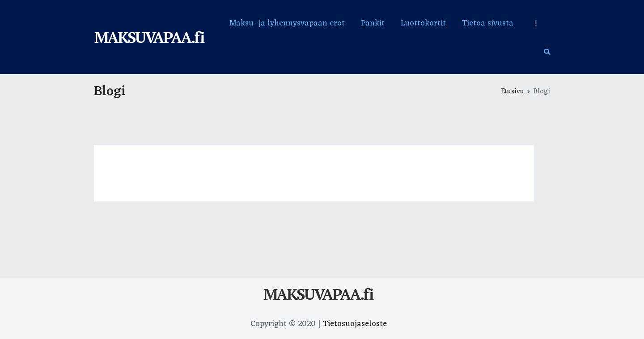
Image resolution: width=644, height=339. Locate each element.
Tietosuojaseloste (355, 324)
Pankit (373, 23)
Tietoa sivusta (488, 23)
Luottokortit (423, 23)
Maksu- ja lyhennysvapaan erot (287, 23)
